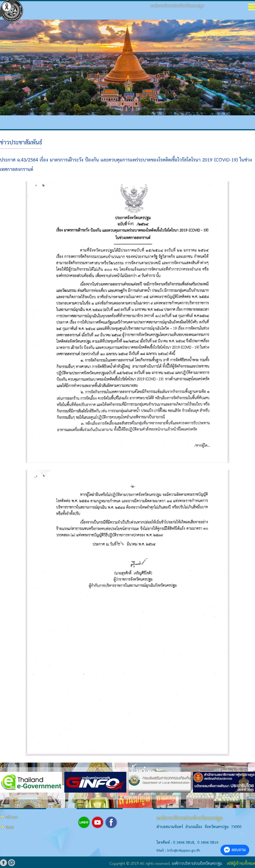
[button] (119, 797)
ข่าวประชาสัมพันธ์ (21, 143)
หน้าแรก (12, 818)
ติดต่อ (10, 828)
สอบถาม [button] (235, 850)
